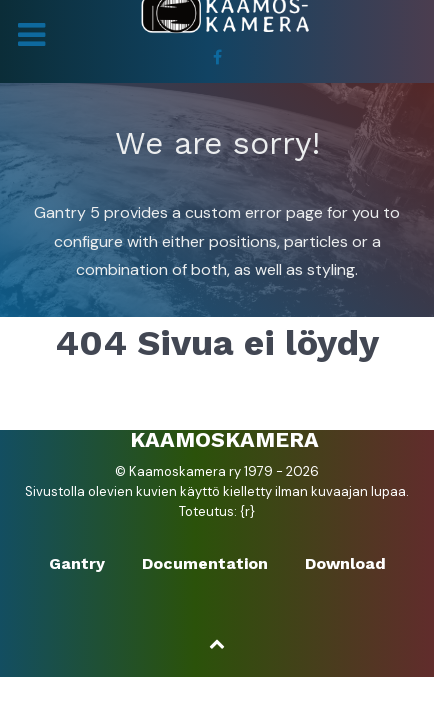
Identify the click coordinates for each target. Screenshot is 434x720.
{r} (247, 511)
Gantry (77, 563)
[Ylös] (217, 643)
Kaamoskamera (224, 439)
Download (345, 563)
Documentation (205, 563)
